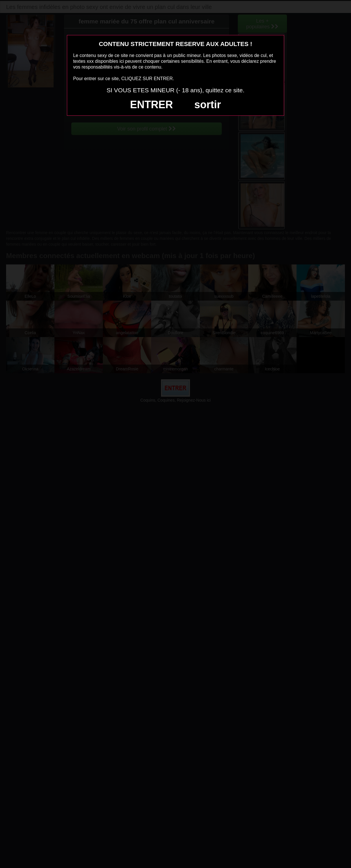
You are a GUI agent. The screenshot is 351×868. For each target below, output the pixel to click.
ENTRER (151, 105)
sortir (208, 105)
